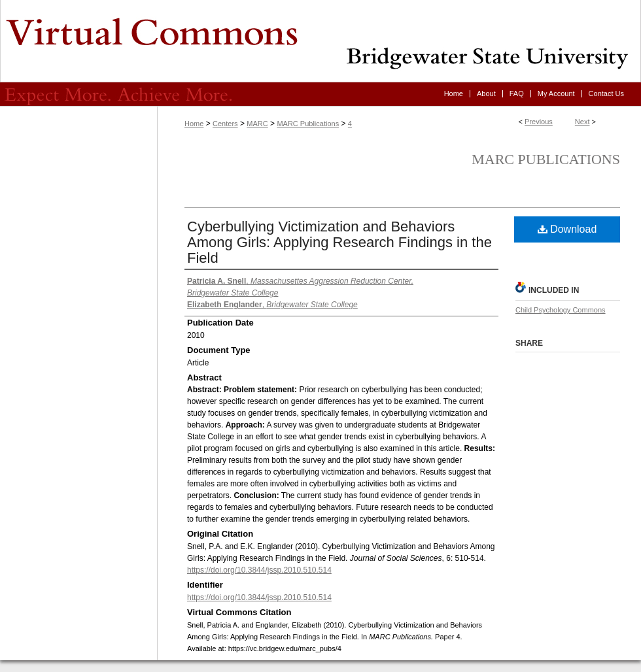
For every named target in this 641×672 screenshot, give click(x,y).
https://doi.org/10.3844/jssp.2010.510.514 (259, 570)
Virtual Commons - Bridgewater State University (320, 41)
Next (582, 122)
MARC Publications (308, 124)
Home (194, 124)
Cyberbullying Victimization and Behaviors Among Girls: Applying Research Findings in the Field (339, 242)
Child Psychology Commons (561, 310)
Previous (539, 122)
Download (567, 229)
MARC (257, 124)
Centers (225, 124)
